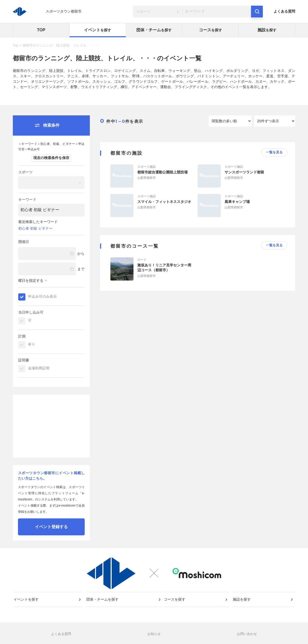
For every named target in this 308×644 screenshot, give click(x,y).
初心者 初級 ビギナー (35, 228)
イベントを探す (28, 608)
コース (210, 30)
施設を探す (243, 608)
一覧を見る (274, 152)
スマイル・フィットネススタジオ (164, 202)
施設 (267, 30)
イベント (98, 30)
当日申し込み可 (31, 312)
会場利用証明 (39, 368)
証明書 (24, 360)
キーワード (27, 200)
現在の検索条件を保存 (51, 158)
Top (16, 45)
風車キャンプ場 (237, 202)
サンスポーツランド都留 (244, 172)
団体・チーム (154, 30)
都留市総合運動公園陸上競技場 (162, 172)
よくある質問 (284, 11)
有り (32, 344)
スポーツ (25, 172)
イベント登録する (51, 527)
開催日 (24, 242)
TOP (41, 30)
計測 (22, 336)
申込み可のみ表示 (42, 296)
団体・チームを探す (103, 608)
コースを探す (176, 608)
